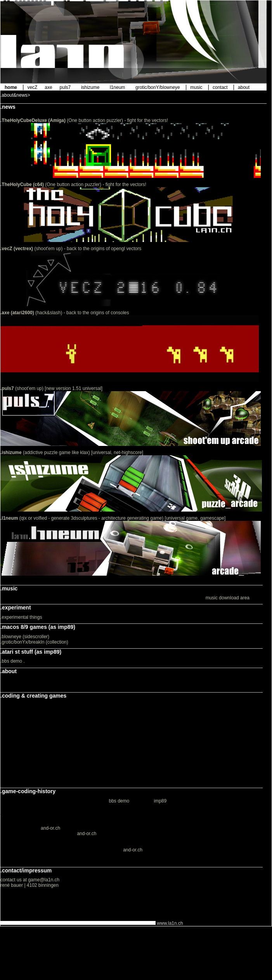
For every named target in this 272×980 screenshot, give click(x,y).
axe (48, 87)
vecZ (32, 87)
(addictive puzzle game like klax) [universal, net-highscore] (72, 453)
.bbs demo (11, 661)
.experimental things (21, 617)
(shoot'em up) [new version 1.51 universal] (51, 388)
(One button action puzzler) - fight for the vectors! (84, 120)
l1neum (117, 87)
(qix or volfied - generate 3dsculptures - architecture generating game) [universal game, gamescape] (113, 518)
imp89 (160, 801)
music (196, 87)
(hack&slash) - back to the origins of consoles (65, 313)
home (11, 87)
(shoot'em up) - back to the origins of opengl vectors (71, 249)
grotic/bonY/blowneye (158, 87)
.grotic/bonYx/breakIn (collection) (34, 642)
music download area (228, 598)
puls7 (65, 87)
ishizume (90, 87)
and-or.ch (50, 828)
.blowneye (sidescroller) (25, 637)
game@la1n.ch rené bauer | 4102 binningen (30, 883)
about (244, 87)
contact (220, 87)
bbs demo (119, 801)
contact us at (14, 880)
